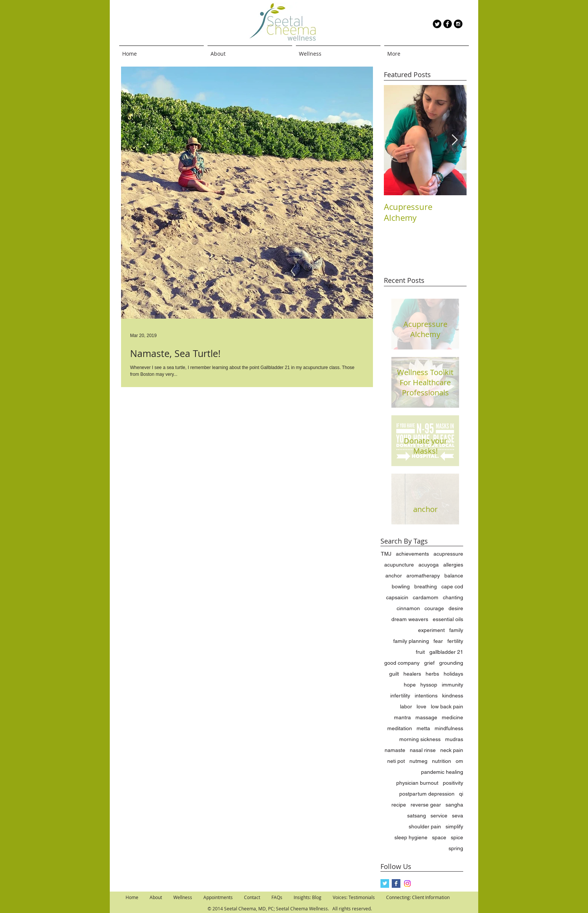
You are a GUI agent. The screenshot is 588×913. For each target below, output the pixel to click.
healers (412, 674)
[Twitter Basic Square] (385, 883)
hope (410, 685)
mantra (402, 717)
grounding (451, 663)
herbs (432, 674)
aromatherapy (423, 576)
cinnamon (408, 608)
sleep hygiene (411, 837)
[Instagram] (407, 883)
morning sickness (420, 739)
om (459, 761)
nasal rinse (423, 750)
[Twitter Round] (437, 24)
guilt (394, 674)
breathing (426, 586)
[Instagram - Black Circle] (458, 24)
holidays (453, 674)
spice (457, 837)
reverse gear (426, 805)
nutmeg (418, 761)
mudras (454, 739)
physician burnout (417, 783)
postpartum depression (427, 794)
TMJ (386, 554)
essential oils (448, 619)
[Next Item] (455, 140)
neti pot (396, 761)
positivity (453, 783)
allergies (453, 565)
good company (402, 663)
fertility (455, 641)
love (421, 706)
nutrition (442, 761)
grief (429, 663)
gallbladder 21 (446, 652)
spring (456, 848)
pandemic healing (442, 772)
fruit (420, 652)
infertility (400, 696)
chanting (453, 597)
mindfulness (449, 728)
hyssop (429, 685)
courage (434, 608)
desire (456, 608)
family (456, 630)
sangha (454, 805)
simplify (454, 826)
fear (438, 641)
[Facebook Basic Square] (396, 883)
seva (458, 816)
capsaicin (397, 597)
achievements (412, 554)
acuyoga (429, 565)
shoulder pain (425, 826)
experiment (431, 630)
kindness (453, 696)
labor (406, 706)
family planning (411, 641)
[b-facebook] (448, 24)
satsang (417, 816)
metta (423, 728)
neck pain (452, 750)
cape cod (452, 586)
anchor (394, 576)
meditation (400, 728)
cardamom (426, 597)
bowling (401, 586)
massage (426, 717)
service (439, 816)
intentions (426, 696)
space (439, 837)
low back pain (447, 706)
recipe (399, 805)
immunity (452, 685)
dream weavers (410, 619)
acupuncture (399, 565)
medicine (452, 717)
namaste (395, 750)
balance (454, 576)
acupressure (448, 554)
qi (461, 794)
